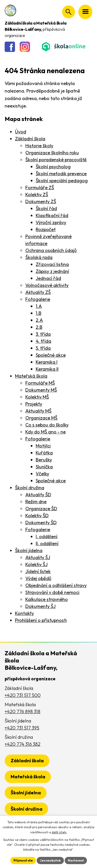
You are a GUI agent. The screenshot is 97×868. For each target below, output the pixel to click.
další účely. (59, 832)
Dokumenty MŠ (41, 390)
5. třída (43, 348)
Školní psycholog (53, 167)
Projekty (34, 404)
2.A (39, 320)
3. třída (43, 334)
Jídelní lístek (38, 571)
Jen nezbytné (50, 860)
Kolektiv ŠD (37, 516)
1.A (39, 306)
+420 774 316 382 (23, 744)
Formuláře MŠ (40, 383)
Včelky (42, 474)
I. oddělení (47, 536)
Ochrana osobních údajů (51, 250)
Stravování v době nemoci (52, 592)
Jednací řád (48, 278)
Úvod (21, 132)
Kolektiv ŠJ (36, 564)
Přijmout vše (23, 860)
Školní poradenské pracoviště (56, 160)
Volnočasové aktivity (47, 285)
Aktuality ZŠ (38, 292)
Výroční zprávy (51, 222)
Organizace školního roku (52, 153)
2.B (39, 327)
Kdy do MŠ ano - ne (46, 432)
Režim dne (36, 502)
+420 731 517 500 (23, 695)
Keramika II (47, 369)
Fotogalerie (38, 299)
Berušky (44, 460)
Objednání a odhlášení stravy (56, 585)
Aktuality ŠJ (38, 557)
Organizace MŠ (41, 418)
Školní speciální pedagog (62, 181)
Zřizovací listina (52, 264)
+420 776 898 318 (23, 711)
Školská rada (39, 257)
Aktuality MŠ (38, 411)
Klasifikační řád (52, 215)
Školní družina (30, 488)
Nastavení (76, 860)
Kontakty (24, 613)
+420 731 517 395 (22, 728)
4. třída (43, 341)
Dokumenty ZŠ (41, 201)
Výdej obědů (38, 578)
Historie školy (39, 146)
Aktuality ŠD (38, 495)
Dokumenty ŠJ (40, 606)
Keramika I (47, 362)
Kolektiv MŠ (37, 397)
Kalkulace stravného (47, 599)
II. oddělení (47, 543)
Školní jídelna (29, 550)
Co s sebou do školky (47, 425)
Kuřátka (44, 453)
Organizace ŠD (41, 509)
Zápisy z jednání (52, 271)
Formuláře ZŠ (40, 188)
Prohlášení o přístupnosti (41, 620)
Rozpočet (46, 229)
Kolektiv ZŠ (37, 195)
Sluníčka (44, 467)
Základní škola (30, 139)
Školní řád (46, 208)
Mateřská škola (31, 376)
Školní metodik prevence (61, 174)
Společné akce (51, 355)
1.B (39, 313)
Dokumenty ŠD (41, 523)
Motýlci (43, 446)
